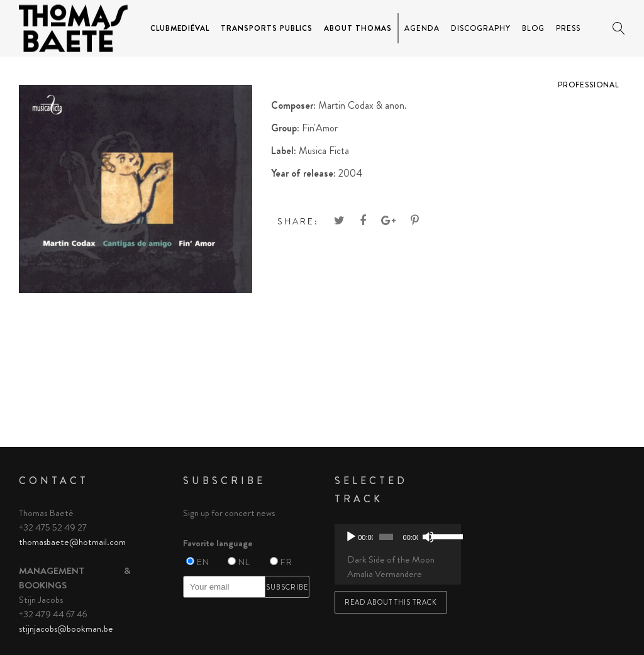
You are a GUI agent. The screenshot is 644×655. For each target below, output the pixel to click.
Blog (533, 28)
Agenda (422, 28)
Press (568, 28)
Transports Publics (267, 28)
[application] (398, 537)
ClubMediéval (180, 28)
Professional (589, 85)
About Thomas (358, 28)
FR (286, 562)
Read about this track (391, 602)
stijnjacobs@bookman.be (66, 629)
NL (244, 562)
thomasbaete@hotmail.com (72, 542)
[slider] (386, 537)
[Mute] (428, 537)
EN (203, 562)
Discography (481, 28)
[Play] (351, 537)
